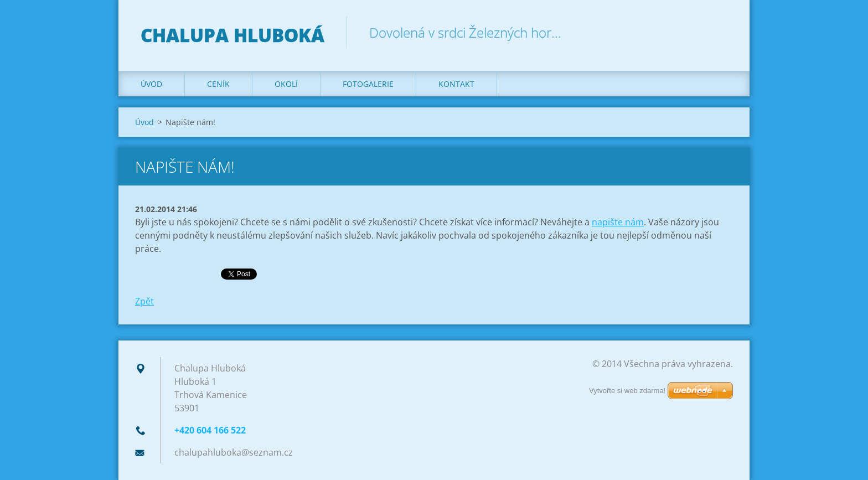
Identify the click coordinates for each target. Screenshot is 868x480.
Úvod (151, 84)
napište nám (618, 222)
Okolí (286, 84)
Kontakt (456, 84)
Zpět (144, 301)
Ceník (218, 84)
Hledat (721, 32)
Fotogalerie (368, 84)
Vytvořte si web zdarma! (627, 391)
